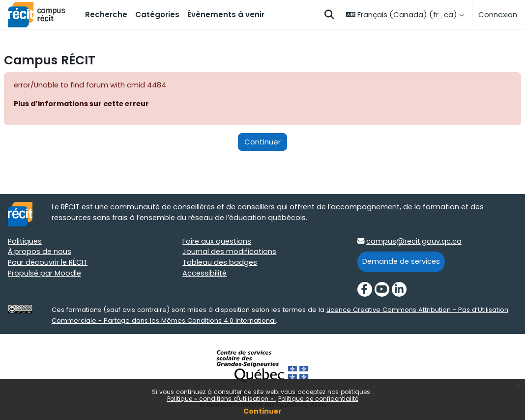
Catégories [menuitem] (157, 14)
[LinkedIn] (399, 291)
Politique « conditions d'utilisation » (221, 399)
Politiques (26, 242)
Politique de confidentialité (318, 399)
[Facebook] (365, 291)
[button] (329, 15)
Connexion (498, 14)
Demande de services (402, 263)
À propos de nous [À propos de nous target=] (40, 253)
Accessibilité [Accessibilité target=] (205, 275)
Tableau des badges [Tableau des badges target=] (220, 264)
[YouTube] (382, 291)
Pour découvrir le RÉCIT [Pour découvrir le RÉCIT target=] (49, 264)
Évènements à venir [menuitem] (226, 14)
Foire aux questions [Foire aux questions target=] (218, 242)
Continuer (262, 411)
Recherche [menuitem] (106, 14)
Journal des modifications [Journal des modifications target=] (230, 253)
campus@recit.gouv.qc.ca (415, 242)
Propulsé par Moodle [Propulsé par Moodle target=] (45, 275)
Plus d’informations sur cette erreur (84, 104)
